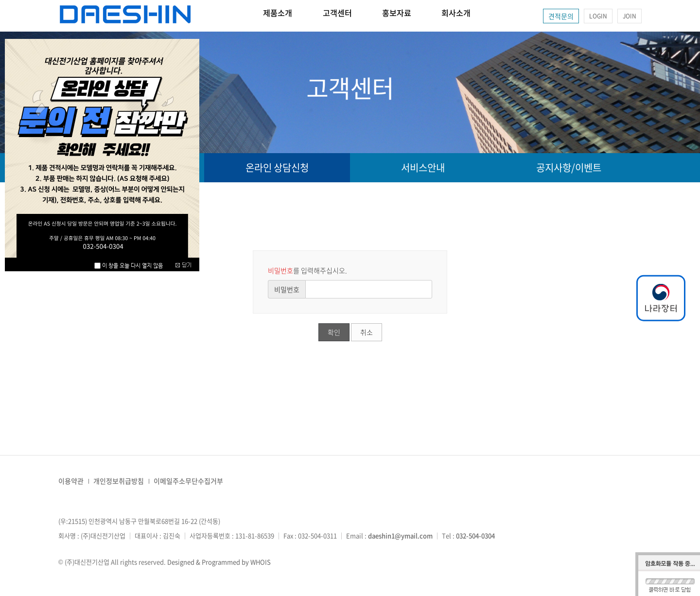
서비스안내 (423, 167)
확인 (334, 332)
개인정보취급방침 (119, 481)
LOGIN (598, 16)
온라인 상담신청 (277, 167)
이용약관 (71, 481)
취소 (367, 332)
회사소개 (496, 16)
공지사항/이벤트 (569, 167)
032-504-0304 (475, 535)
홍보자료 (425, 16)
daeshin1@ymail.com (400, 535)
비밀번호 (287, 289)
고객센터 (354, 16)
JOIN (630, 16)
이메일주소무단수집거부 (188, 481)
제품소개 (283, 16)
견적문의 (561, 16)
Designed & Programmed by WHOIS (219, 562)
